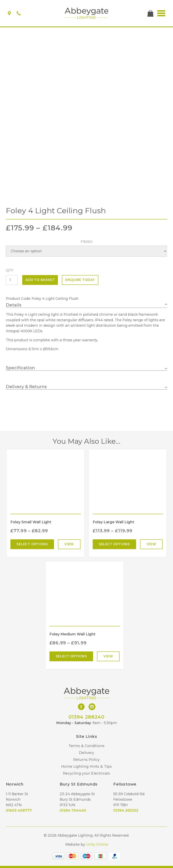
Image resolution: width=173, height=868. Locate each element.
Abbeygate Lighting (86, 13)
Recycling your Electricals (86, 773)
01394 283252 (126, 810)
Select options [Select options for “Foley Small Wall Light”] (32, 544)
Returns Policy (86, 760)
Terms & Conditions (86, 746)
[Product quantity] (12, 280)
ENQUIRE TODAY (80, 280)
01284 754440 (73, 810)
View (69, 544)
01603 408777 (19, 810)
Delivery (86, 753)
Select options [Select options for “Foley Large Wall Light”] (114, 544)
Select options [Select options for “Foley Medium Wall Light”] (71, 656)
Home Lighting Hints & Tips (86, 766)
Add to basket (40, 280)
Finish (87, 242)
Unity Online (97, 844)
